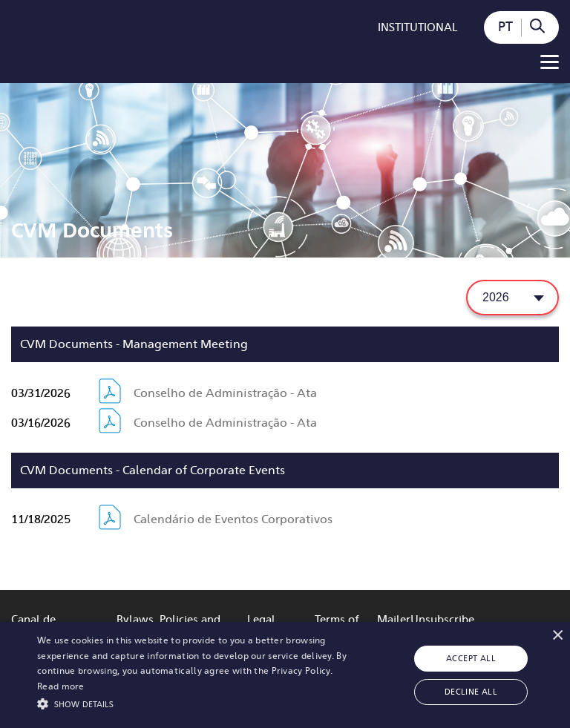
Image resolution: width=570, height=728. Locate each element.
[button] (198, 703)
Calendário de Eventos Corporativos (233, 519)
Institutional (418, 27)
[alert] (285, 675)
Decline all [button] (471, 692)
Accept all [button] (471, 659)
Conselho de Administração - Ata (225, 393)
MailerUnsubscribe (426, 620)
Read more (61, 686)
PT (505, 27)
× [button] (557, 635)
